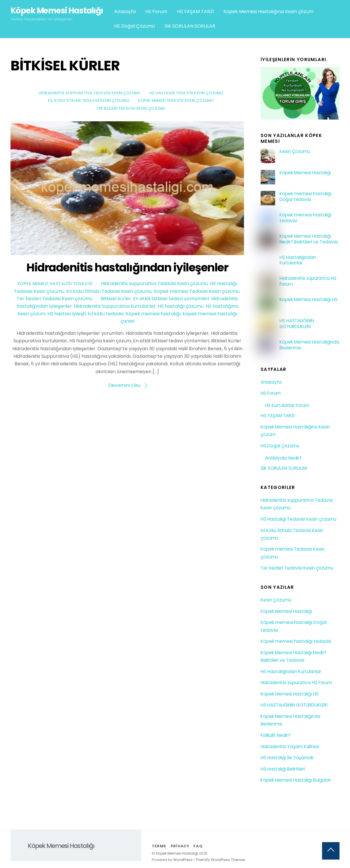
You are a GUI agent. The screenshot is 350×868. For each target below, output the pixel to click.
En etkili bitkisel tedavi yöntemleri (171, 299)
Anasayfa (125, 11)
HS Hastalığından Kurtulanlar (298, 260)
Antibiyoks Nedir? (283, 458)
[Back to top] (331, 851)
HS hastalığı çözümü (181, 306)
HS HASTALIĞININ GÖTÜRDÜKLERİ (297, 324)
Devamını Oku (124, 385)
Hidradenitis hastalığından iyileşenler (127, 267)
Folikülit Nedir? (275, 735)
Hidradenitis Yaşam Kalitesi (290, 747)
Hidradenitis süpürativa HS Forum (308, 281)
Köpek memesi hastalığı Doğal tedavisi (305, 197)
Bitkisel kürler (116, 299)
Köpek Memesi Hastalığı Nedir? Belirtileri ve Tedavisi (309, 239)
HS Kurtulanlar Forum (287, 405)
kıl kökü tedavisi (106, 314)
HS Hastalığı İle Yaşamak (287, 758)
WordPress (183, 860)
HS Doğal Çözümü (135, 26)
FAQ (198, 846)
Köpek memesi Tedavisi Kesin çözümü (176, 101)
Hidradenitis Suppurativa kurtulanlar (115, 306)
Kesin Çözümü (295, 152)
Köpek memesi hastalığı (153, 314)
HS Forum (156, 11)
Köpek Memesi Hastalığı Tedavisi (55, 284)
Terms (159, 846)
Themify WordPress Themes (220, 860)
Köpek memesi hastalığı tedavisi (305, 218)
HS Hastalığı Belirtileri (283, 769)
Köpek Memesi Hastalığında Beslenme (309, 345)
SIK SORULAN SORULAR (190, 26)
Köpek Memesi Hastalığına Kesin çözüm (268, 11)
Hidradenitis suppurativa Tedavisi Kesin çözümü (90, 93)
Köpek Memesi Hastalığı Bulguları (296, 780)
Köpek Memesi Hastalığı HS (309, 300)
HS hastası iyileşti (67, 314)
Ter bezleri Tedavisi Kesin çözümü (131, 108)
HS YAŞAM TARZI (195, 11)
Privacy (180, 846)
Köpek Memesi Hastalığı (305, 173)
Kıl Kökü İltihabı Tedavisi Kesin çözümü (89, 101)
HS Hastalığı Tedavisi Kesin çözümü (186, 93)
